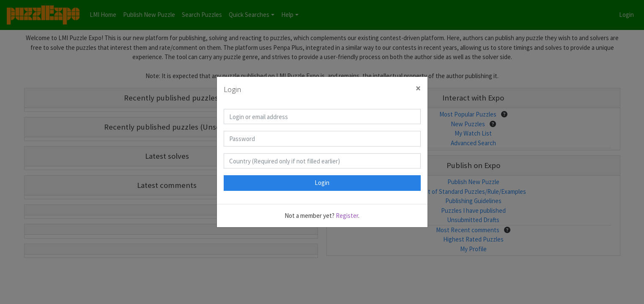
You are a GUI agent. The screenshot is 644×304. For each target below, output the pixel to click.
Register (347, 216)
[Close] (418, 88)
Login (322, 183)
